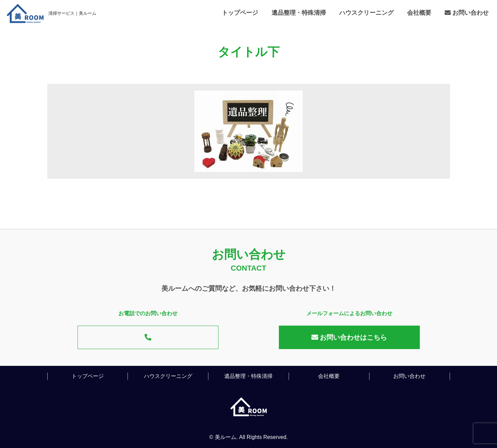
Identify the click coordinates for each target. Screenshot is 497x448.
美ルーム (226, 437)
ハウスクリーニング (366, 13)
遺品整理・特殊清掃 (299, 13)
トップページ (240, 13)
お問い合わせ (467, 13)
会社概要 (419, 13)
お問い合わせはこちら (349, 337)
